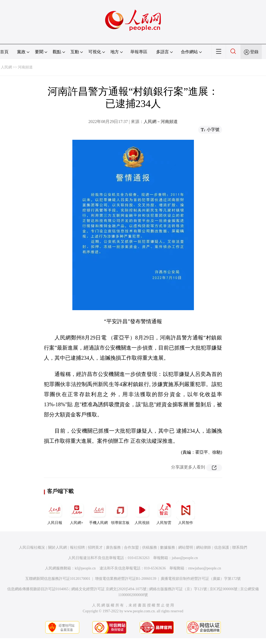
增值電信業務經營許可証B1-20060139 (126, 579)
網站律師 (203, 547)
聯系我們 (240, 547)
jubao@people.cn (185, 558)
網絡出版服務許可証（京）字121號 (178, 589)
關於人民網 (57, 547)
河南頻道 (25, 67)
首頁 (4, 52)
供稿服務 (149, 547)
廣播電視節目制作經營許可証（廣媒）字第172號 (201, 579)
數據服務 (168, 547)
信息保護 (222, 547)
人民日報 (55, 513)
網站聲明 (186, 547)
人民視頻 (142, 513)
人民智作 (186, 513)
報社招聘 (77, 547)
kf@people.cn (85, 568)
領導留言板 (120, 513)
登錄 (254, 52)
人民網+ (77, 513)
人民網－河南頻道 (161, 122)
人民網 (6, 67)
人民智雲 (164, 513)
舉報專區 (139, 52)
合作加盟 (131, 547)
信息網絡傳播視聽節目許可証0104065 (38, 589)
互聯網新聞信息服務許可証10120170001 (58, 579)
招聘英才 (95, 547)
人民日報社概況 (32, 547)
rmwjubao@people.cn (205, 568)
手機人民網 (98, 513)
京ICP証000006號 (224, 589)
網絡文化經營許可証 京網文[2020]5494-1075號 (109, 589)
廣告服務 (113, 547)
